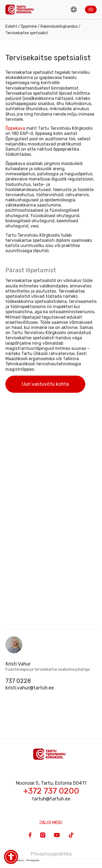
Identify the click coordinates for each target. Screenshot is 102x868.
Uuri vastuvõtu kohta (45, 384)
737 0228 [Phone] (18, 681)
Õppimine (29, 26)
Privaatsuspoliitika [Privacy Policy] (51, 854)
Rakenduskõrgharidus (59, 26)
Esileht (11, 26)
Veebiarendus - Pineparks (23, 860)
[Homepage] (21, 9)
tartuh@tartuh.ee (51, 799)
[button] (91, 9)
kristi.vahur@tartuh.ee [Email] (30, 688)
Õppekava (15, 128)
